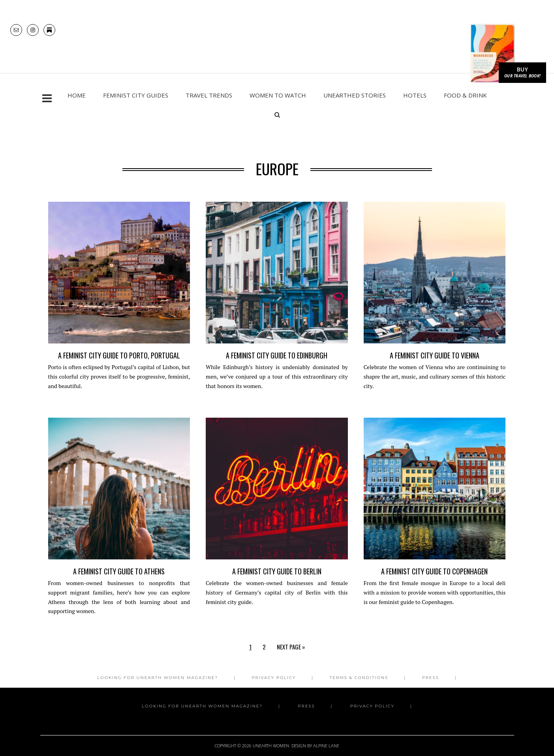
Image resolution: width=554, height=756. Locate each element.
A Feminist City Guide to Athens (119, 585)
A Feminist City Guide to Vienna (435, 369)
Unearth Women (277, 48)
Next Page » (291, 660)
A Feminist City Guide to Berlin (277, 585)
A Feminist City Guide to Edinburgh (277, 369)
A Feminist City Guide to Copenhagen (434, 585)
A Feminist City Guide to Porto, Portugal (119, 369)
